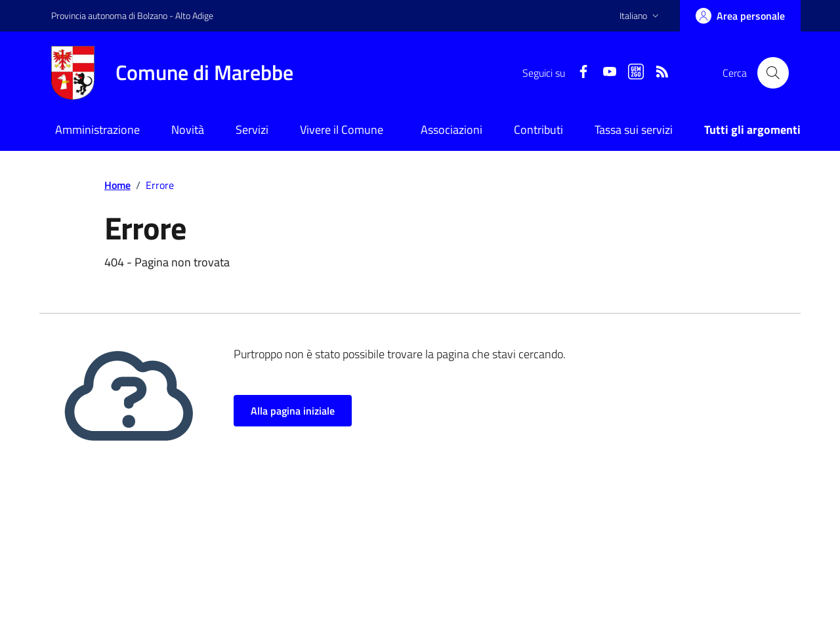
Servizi (252, 130)
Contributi (538, 130)
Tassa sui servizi (634, 130)
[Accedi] (740, 16)
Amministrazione (97, 130)
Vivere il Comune (342, 130)
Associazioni (451, 130)
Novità (188, 130)
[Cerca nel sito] (773, 73)
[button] (640, 16)
